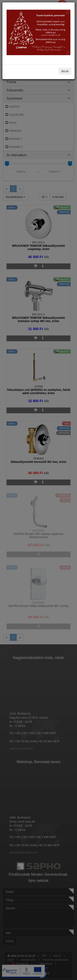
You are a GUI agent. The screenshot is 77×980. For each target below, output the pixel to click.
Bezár (65, 71)
